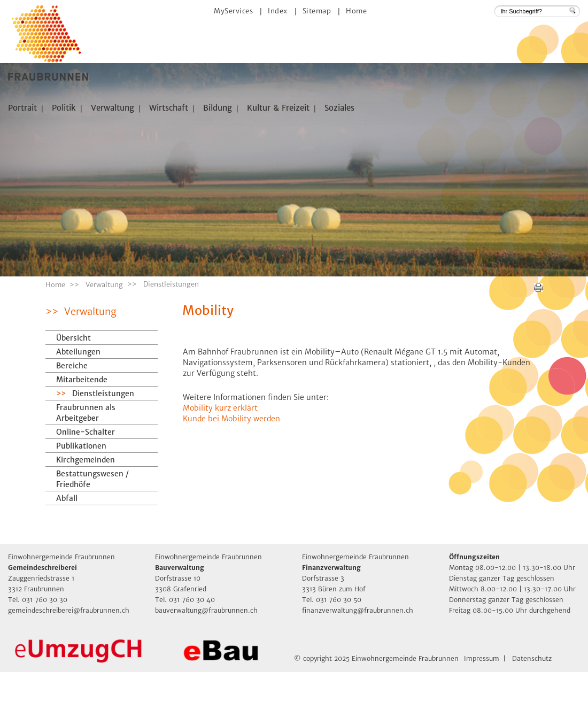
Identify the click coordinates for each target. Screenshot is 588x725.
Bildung (218, 108)
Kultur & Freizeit (278, 108)
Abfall (67, 551)
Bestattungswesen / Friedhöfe (92, 532)
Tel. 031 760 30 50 (332, 653)
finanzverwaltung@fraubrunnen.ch (358, 663)
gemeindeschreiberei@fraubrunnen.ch (69, 663)
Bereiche (72, 419)
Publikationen (81, 499)
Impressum (482, 711)
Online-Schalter (86, 485)
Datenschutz (532, 711)
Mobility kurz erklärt (220, 461)
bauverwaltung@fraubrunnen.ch (206, 663)
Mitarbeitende (82, 433)
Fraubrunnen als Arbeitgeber (86, 466)
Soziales (339, 108)
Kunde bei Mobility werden (231, 472)
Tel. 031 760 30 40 (185, 653)
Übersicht (73, 391)
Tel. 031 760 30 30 (38, 653)
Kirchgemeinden (86, 513)
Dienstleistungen (110, 446)
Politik (64, 108)
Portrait (22, 108)
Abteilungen (78, 405)
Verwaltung (113, 108)
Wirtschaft (169, 108)
